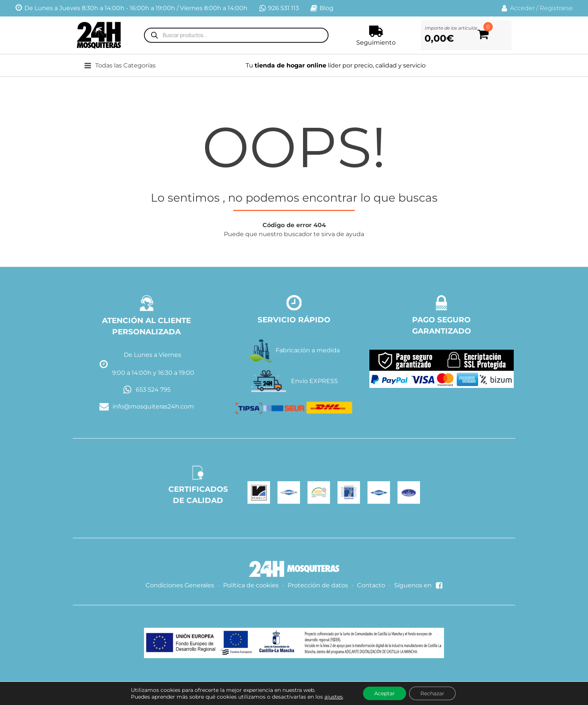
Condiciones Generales (180, 585)
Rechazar (432, 693)
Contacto (371, 585)
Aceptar (385, 693)
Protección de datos (318, 585)
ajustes (334, 697)
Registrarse (556, 8)
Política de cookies (251, 585)
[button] (125, 66)
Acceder (522, 8)
